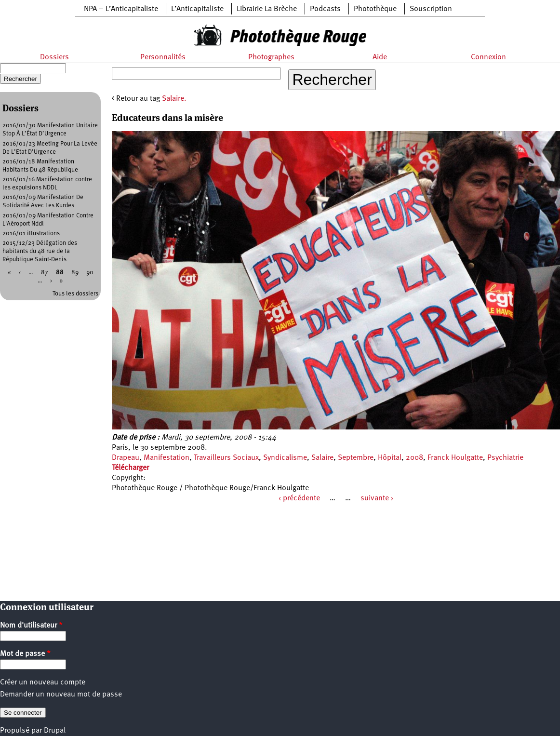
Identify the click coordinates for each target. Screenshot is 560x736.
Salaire (322, 458)
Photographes (271, 57)
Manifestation (167, 458)
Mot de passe (25, 654)
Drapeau (126, 458)
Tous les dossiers (75, 294)
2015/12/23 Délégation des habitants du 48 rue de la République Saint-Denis (40, 251)
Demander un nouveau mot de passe (61, 695)
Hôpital (390, 458)
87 (45, 273)
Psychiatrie (505, 458)
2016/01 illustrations (31, 234)
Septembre (356, 458)
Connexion (488, 57)
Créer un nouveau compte (43, 682)
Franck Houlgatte (455, 458)
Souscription (431, 9)
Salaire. (174, 99)
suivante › (377, 498)
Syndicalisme (285, 458)
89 (75, 273)
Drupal (55, 731)
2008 (414, 458)
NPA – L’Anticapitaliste (121, 9)
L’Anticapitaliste (197, 9)
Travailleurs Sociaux (226, 458)
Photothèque (375, 9)
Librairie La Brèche (267, 9)
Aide (380, 57)
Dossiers (54, 57)
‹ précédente (299, 498)
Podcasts (325, 9)
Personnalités (163, 57)
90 (90, 273)
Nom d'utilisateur (31, 626)
